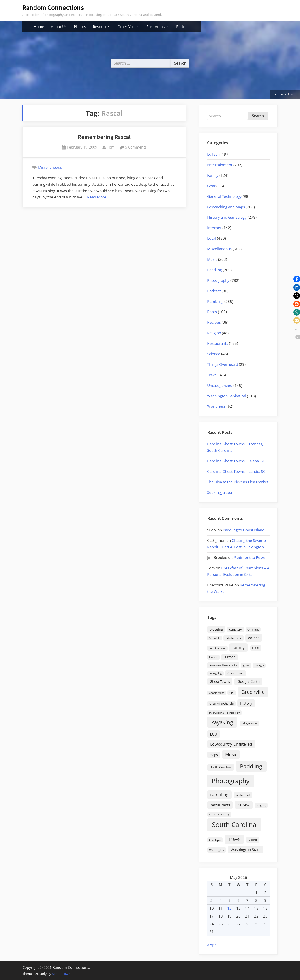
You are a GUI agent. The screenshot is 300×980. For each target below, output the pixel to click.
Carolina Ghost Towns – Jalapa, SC (236, 461)
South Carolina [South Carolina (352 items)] (234, 825)
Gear (211, 186)
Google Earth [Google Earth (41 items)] (249, 681)
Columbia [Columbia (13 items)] (214, 638)
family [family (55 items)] (239, 647)
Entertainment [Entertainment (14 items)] (217, 648)
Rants (212, 312)
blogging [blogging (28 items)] (216, 629)
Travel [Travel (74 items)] (234, 839)
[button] (297, 279)
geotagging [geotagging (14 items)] (215, 673)
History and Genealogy (227, 217)
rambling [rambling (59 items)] (219, 795)
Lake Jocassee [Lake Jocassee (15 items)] (249, 723)
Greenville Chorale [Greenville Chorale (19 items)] (221, 704)
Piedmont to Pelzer (250, 557)
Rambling (215, 301)
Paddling (214, 270)
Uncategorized (220, 385)
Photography (218, 280)
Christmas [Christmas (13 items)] (253, 630)
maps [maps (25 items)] (214, 755)
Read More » (98, 197)
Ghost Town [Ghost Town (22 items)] (236, 673)
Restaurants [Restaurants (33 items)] (220, 805)
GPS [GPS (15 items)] (232, 693)
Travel (212, 375)
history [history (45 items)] (246, 703)
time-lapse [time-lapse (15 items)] (215, 840)
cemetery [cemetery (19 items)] (236, 629)
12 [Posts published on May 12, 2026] (229, 908)
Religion (214, 333)
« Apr (212, 945)
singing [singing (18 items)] (261, 805)
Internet (214, 228)
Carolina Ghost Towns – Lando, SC (236, 471)
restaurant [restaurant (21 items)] (243, 795)
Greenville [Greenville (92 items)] (253, 692)
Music (212, 259)
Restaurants (218, 343)
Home (39, 27)
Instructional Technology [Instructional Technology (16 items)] (224, 713)
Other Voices (128, 27)
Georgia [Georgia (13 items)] (259, 666)
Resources (102, 27)
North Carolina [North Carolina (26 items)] (221, 767)
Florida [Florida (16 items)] (213, 657)
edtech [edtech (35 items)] (254, 638)
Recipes (214, 322)
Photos (80, 27)
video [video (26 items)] (253, 840)
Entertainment (220, 165)
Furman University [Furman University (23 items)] (223, 665)
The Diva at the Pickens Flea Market (238, 482)
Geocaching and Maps (226, 207)
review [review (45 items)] (244, 805)
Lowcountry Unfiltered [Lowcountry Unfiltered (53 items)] (231, 744)
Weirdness (216, 406)
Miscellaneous (50, 167)
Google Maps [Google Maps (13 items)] (216, 693)
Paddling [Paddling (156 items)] (251, 766)
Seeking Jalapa (220, 492)
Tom (111, 147)
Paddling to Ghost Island (244, 530)
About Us (59, 27)
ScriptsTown (61, 974)
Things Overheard (223, 364)
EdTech (213, 154)
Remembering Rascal (104, 137)
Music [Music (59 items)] (231, 754)
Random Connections (53, 8)
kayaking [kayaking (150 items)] (222, 722)
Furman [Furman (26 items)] (229, 657)
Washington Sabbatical (227, 396)
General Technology (224, 196)
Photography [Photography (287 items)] (231, 781)
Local (212, 238)
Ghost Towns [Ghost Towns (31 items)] (220, 681)
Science (214, 354)
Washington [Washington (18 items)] (216, 850)
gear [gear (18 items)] (246, 665)
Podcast (183, 27)
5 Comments (136, 147)
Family (213, 175)
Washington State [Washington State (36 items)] (246, 850)
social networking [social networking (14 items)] (219, 814)
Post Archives (158, 27)
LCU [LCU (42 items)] (214, 734)
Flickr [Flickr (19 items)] (256, 648)
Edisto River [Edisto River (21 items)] (234, 638)
